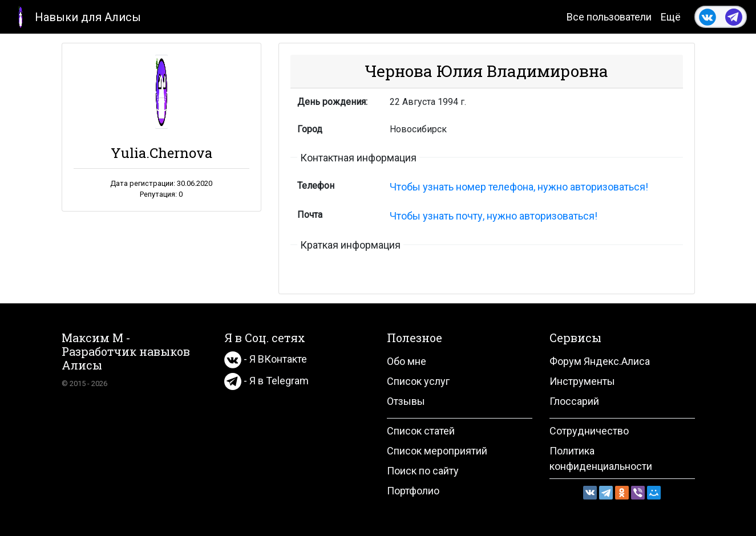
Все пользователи (609, 17)
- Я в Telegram (266, 381)
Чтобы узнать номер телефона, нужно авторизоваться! (519, 187)
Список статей (421, 431)
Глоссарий (574, 401)
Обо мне (407, 361)
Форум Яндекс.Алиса (600, 361)
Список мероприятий (437, 451)
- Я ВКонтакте (266, 359)
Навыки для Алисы (75, 16)
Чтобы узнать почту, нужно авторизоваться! (494, 216)
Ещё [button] (671, 17)
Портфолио (413, 491)
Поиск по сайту (423, 471)
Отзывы (406, 401)
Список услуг (418, 381)
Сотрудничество (589, 431)
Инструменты (582, 381)
